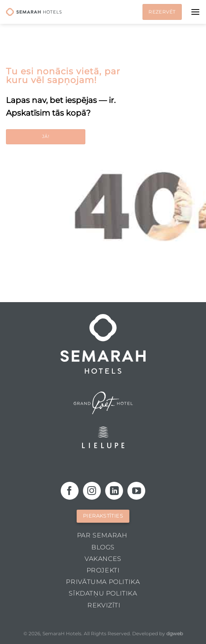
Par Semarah (102, 535)
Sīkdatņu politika (103, 593)
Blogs (103, 547)
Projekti (103, 570)
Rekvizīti (104, 605)
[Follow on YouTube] (136, 491)
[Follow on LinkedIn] (114, 491)
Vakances (103, 559)
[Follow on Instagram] (92, 491)
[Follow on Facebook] (70, 491)
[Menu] (195, 12)
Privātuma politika (103, 582)
